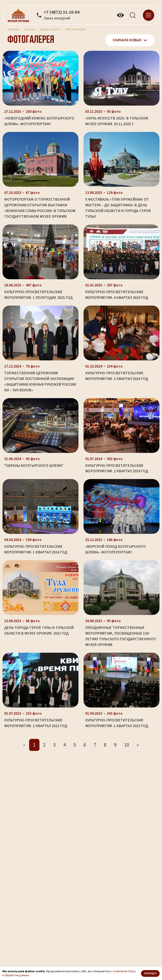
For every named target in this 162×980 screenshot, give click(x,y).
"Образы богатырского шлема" (34, 466)
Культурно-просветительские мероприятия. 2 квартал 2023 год (36, 723)
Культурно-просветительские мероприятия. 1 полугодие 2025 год (38, 295)
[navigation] (148, 15)
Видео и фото (51, 29)
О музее (30, 29)
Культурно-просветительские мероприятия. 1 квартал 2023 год (117, 723)
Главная (13, 29)
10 (127, 745)
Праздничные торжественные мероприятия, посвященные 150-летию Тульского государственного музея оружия (121, 636)
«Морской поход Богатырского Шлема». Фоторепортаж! (115, 549)
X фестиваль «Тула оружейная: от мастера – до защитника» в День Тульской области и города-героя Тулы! (118, 208)
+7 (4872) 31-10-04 (62, 12)
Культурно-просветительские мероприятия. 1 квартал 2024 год (36, 549)
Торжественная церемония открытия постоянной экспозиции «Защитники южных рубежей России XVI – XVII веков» (40, 382)
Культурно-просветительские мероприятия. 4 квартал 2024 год (117, 295)
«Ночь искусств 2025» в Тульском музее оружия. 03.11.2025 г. (117, 121)
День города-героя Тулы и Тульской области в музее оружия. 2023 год (39, 631)
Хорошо (150, 973)
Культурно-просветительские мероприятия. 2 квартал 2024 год (117, 469)
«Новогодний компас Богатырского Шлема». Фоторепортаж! (39, 121)
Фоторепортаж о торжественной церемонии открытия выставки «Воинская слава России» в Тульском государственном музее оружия (40, 208)
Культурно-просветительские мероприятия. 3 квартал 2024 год (117, 376)
